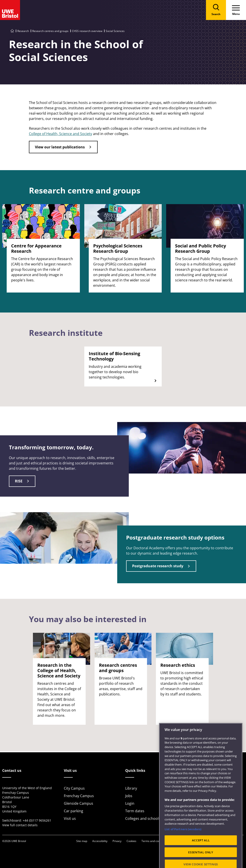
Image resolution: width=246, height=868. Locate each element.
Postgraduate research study (158, 566)
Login (130, 803)
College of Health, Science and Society (60, 134)
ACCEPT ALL (201, 854)
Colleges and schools (143, 818)
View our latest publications (60, 147)
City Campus (74, 788)
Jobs (129, 796)
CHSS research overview (87, 31)
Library (131, 788)
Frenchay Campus (79, 796)
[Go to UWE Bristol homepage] (12, 31)
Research (23, 31)
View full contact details (20, 825)
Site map (82, 841)
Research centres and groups (50, 31)
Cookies (131, 841)
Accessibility (100, 841)
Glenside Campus (79, 803)
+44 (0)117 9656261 (37, 820)
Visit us (70, 818)
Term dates (135, 811)
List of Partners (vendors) (183, 843)
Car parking (74, 811)
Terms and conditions (155, 841)
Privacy (117, 841)
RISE (19, 481)
